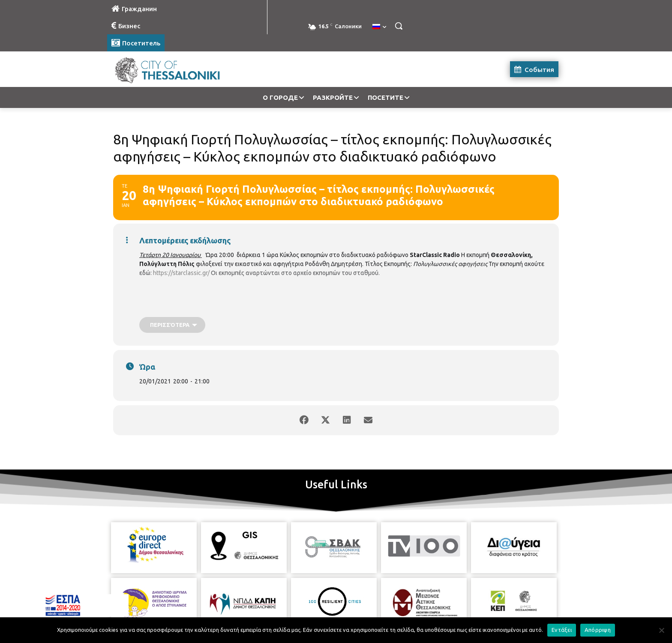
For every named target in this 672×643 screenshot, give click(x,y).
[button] (399, 26)
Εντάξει (562, 630)
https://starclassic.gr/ (181, 273)
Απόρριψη (598, 630)
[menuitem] (379, 27)
